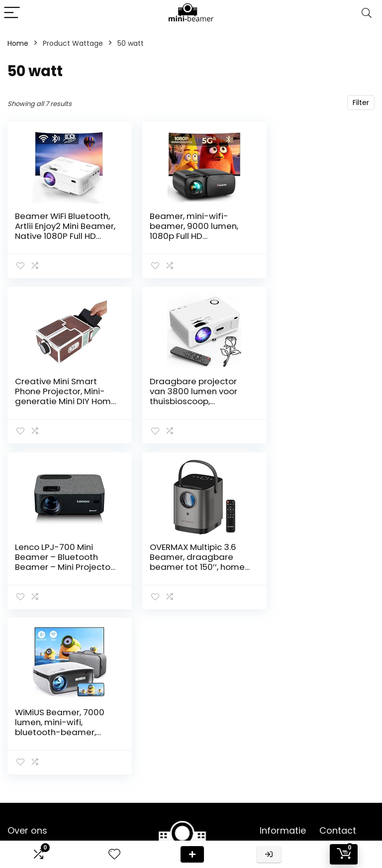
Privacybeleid (283, 797)
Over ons (275, 732)
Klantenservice (285, 718)
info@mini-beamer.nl (337, 822)
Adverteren (279, 811)
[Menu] (12, 13)
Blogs (269, 783)
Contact (274, 704)
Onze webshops (277, 751)
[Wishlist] (114, 854)
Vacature (276, 769)
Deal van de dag (192, 854)
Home (18, 43)
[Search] (367, 13)
